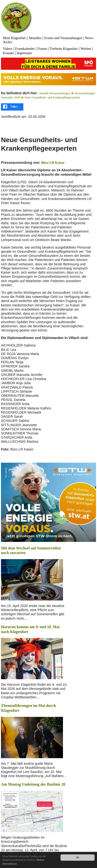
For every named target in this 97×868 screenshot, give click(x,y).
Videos (8, 49)
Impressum (24, 53)
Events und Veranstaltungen (63, 38)
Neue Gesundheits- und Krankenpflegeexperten (52, 97)
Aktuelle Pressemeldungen (54, 93)
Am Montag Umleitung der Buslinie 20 (33, 784)
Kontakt (8, 53)
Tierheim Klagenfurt (64, 49)
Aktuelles (35, 38)
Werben (86, 49)
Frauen (42, 49)
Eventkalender (25, 49)
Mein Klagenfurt (14, 38)
